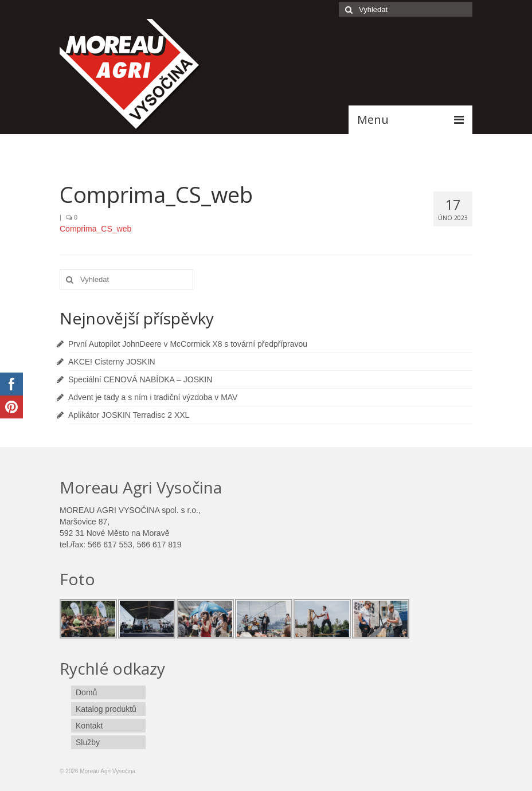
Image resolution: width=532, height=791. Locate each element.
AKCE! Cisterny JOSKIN (112, 362)
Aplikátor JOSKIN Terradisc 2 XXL (129, 415)
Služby (88, 742)
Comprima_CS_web (95, 229)
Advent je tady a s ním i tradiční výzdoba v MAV (153, 397)
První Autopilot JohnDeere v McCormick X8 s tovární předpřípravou (188, 344)
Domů (86, 692)
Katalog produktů (106, 709)
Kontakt (89, 726)
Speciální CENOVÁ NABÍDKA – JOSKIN (140, 379)
